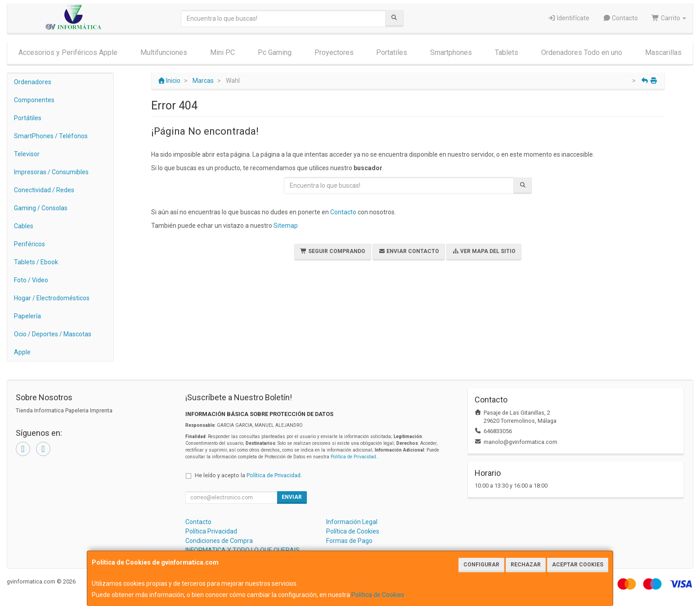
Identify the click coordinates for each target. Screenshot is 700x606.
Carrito (669, 18)
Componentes (34, 100)
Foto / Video (31, 280)
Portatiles (392, 52)
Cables (24, 226)
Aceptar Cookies (578, 565)
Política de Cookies (378, 595)
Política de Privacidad (353, 457)
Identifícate (568, 18)
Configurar (481, 565)
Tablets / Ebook (36, 262)
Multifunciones (164, 52)
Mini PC (222, 52)
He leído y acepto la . (248, 475)
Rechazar (526, 565)
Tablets (507, 52)
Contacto (621, 18)
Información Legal (352, 522)
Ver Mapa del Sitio (484, 251)
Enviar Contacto (409, 251)
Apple (22, 352)
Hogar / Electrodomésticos (52, 298)
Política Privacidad (211, 531)
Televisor (27, 154)
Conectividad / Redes (44, 190)
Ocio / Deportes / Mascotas (53, 334)
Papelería (27, 316)
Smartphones (451, 52)
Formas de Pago (349, 541)
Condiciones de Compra (219, 541)
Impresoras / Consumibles (51, 172)
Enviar (292, 497)
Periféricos (29, 244)
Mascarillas (663, 52)
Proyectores (334, 52)
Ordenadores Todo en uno (582, 52)
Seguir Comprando (333, 251)
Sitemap (286, 226)
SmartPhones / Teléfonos (51, 136)
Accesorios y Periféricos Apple (68, 52)
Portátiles (28, 118)
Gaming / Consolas (41, 208)
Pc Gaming (275, 52)
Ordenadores (33, 82)
